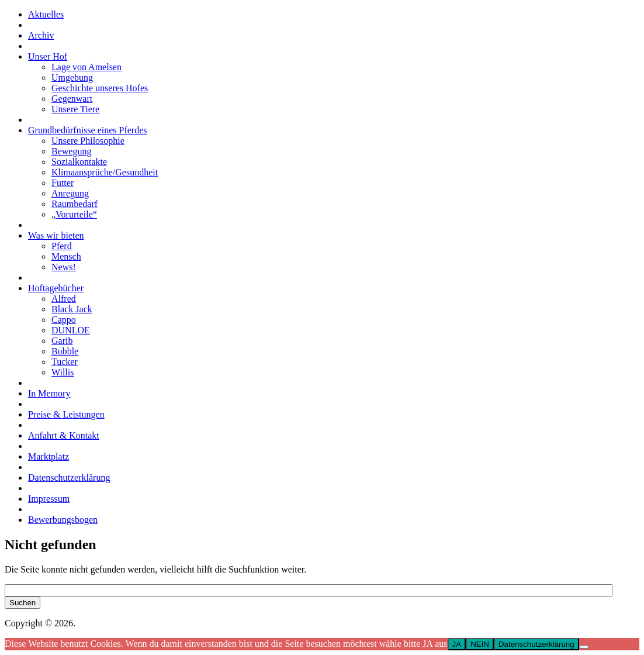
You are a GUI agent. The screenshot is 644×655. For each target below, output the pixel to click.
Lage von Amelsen (86, 67)
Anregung (70, 193)
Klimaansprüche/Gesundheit (105, 172)
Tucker (65, 362)
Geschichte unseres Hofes (100, 88)
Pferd (62, 246)
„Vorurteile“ (74, 214)
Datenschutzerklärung (536, 644)
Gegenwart (72, 99)
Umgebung (72, 77)
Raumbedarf (75, 204)
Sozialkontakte (79, 162)
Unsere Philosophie (88, 141)
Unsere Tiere (75, 109)
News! (64, 267)
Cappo (64, 320)
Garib (62, 341)
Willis (63, 372)
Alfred (64, 299)
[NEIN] (584, 647)
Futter (63, 183)
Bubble (65, 351)
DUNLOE (71, 330)
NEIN (480, 644)
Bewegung (71, 151)
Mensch (66, 256)
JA (457, 644)
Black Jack (72, 309)
